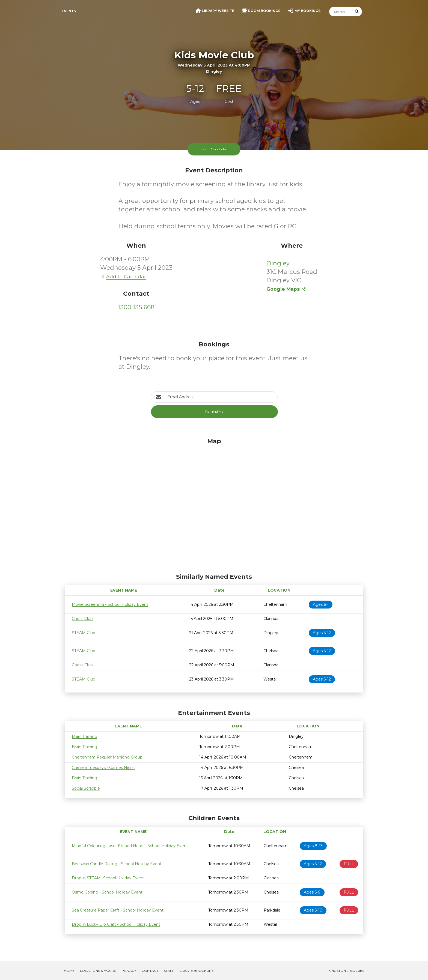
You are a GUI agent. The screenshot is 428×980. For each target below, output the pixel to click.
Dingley (278, 263)
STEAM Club (84, 633)
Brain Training (84, 736)
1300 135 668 (136, 307)
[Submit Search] (357, 12)
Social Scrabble (86, 788)
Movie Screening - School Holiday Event (110, 604)
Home (69, 971)
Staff (169, 971)
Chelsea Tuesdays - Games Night (103, 768)
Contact (150, 971)
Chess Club (82, 619)
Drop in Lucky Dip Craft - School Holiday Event (116, 924)
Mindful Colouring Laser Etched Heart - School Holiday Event (130, 846)
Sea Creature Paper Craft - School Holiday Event (118, 910)
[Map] (214, 504)
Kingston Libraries (346, 971)
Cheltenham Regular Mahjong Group (107, 757)
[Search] (341, 12)
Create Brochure (197, 971)
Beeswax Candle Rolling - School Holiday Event (117, 864)
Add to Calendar (123, 276)
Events (69, 11)
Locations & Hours (98, 971)
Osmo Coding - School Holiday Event (107, 892)
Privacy (129, 971)
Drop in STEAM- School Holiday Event (108, 878)
